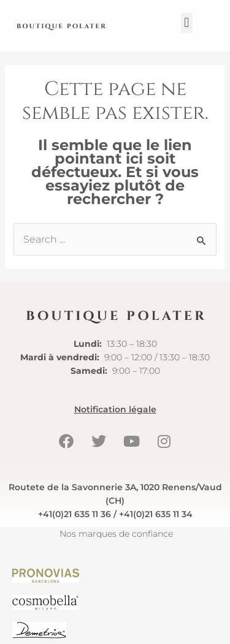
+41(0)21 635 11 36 (75, 514)
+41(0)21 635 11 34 (156, 514)
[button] (187, 23)
